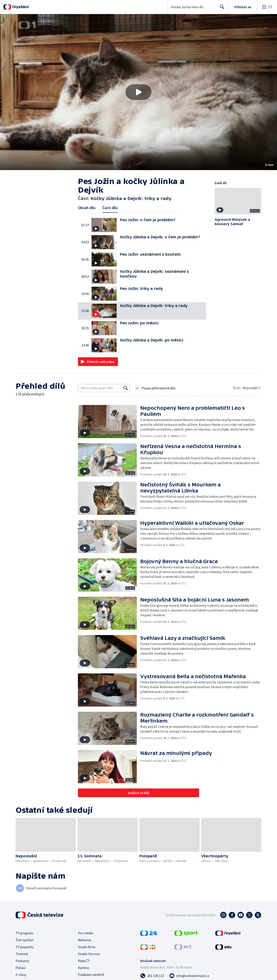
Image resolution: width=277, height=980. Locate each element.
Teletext (22, 954)
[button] (138, 92)
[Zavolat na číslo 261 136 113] (152, 976)
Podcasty (22, 961)
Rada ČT (84, 961)
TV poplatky (25, 947)
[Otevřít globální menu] (267, 7)
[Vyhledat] (126, 388)
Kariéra (83, 968)
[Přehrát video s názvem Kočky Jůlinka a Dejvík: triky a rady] (138, 92)
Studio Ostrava (89, 954)
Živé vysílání (24, 940)
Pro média (85, 933)
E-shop (21, 975)
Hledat (221, 9)
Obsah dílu (87, 208)
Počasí (20, 968)
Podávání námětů (91, 975)
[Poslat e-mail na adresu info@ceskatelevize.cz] (189, 976)
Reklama (85, 940)
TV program (24, 933)
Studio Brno (87, 947)
